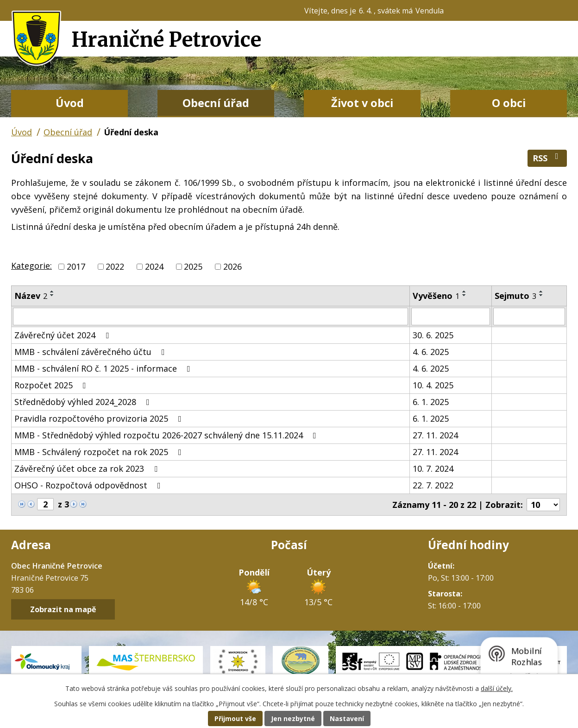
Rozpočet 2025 (52, 385)
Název (31, 296)
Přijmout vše (235, 719)
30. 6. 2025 (433, 335)
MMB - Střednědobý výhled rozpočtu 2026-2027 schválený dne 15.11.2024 (167, 435)
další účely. (497, 688)
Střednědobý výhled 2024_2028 (84, 402)
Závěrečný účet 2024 (63, 335)
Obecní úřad (216, 103)
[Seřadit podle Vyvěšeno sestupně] (465, 295)
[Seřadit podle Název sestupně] (52, 295)
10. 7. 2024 (433, 468)
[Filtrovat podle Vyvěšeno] (450, 317)
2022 (115, 266)
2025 (193, 266)
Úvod (70, 103)
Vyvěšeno (436, 296)
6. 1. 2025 (431, 402)
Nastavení (347, 719)
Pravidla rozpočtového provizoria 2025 (100, 418)
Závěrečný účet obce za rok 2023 (88, 468)
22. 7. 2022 (433, 485)
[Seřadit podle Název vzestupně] (52, 291)
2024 (154, 266)
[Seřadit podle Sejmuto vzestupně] (541, 291)
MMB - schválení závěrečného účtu (91, 352)
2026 (232, 266)
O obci (509, 103)
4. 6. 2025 (431, 352)
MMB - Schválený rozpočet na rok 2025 (100, 452)
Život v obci (362, 103)
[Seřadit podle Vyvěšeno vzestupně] (465, 291)
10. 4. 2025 (433, 385)
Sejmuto (515, 296)
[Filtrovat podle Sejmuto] (529, 317)
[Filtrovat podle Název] (210, 317)
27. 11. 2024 (435, 435)
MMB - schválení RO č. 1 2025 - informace (104, 368)
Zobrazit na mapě (63, 609)
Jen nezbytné (293, 719)
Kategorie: (31, 266)
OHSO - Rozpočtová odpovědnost (89, 485)
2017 (76, 266)
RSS (547, 158)
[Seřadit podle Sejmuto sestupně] (541, 295)
